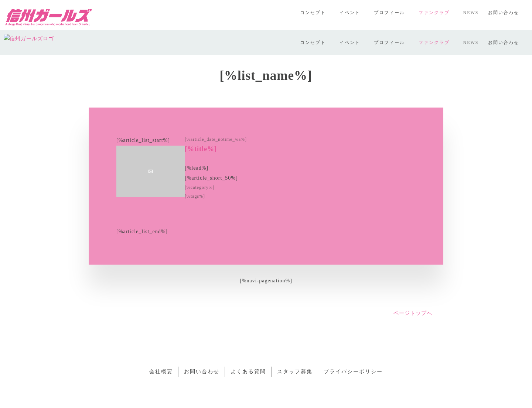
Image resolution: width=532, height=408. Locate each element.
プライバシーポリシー (353, 347)
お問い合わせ (504, 13)
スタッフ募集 (295, 347)
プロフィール (389, 13)
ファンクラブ (434, 13)
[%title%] (201, 124)
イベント (350, 13)
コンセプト (313, 13)
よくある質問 (248, 347)
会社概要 (161, 347)
